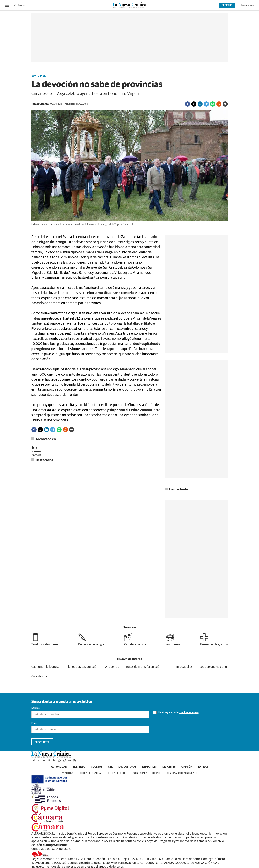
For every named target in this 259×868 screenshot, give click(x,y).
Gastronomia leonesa (45, 667)
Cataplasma (39, 676)
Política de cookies (117, 773)
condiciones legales (189, 713)
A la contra (112, 667)
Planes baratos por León (82, 667)
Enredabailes (184, 667)
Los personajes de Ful (214, 667)
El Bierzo (79, 767)
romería (37, 451)
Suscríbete (42, 742)
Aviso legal (68, 773)
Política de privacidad (90, 773)
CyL (110, 767)
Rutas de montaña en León (144, 667)
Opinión (187, 767)
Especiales (150, 767)
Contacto (157, 773)
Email (34, 723)
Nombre (36, 708)
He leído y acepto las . (176, 713)
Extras (204, 767)
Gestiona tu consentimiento (182, 773)
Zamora (37, 455)
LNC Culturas (127, 767)
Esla (34, 448)
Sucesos (97, 767)
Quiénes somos (140, 773)
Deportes (169, 767)
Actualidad (38, 77)
